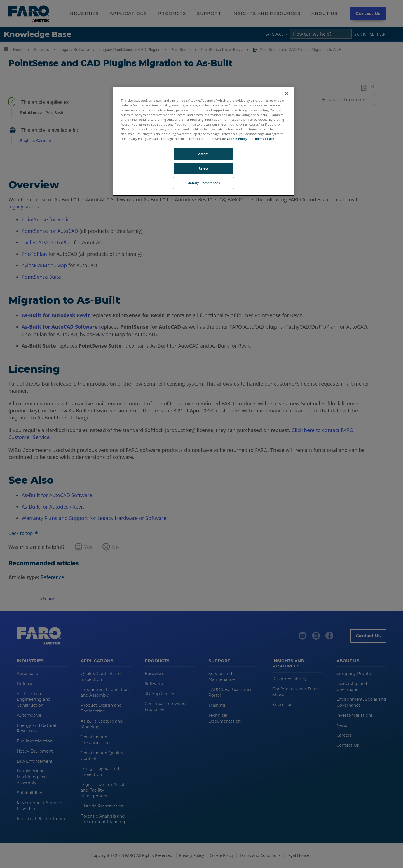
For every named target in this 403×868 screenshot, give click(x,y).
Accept (203, 154)
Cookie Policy (237, 139)
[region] (203, 141)
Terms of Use (264, 139)
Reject (203, 168)
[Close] (287, 94)
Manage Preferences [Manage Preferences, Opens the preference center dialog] (203, 183)
